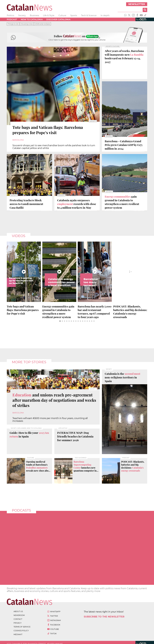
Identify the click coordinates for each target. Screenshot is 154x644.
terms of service (22, 627)
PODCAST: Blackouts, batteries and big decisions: (130, 312)
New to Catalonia (32, 19)
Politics (10, 15)
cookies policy (21, 631)
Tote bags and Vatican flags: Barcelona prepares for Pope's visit (23, 310)
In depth (105, 15)
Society (22, 15)
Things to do (13, 24)
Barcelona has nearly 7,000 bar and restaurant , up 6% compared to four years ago (95, 312)
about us (18, 611)
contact (18, 619)
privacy (18, 623)
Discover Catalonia (58, 19)
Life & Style (49, 15)
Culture (62, 15)
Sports (74, 15)
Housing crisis (27, 24)
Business (34, 15)
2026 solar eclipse (43, 24)
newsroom (19, 615)
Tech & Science (89, 15)
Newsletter (137, 4)
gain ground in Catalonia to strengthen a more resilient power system (58, 312)
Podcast (12, 19)
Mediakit (18, 634)
